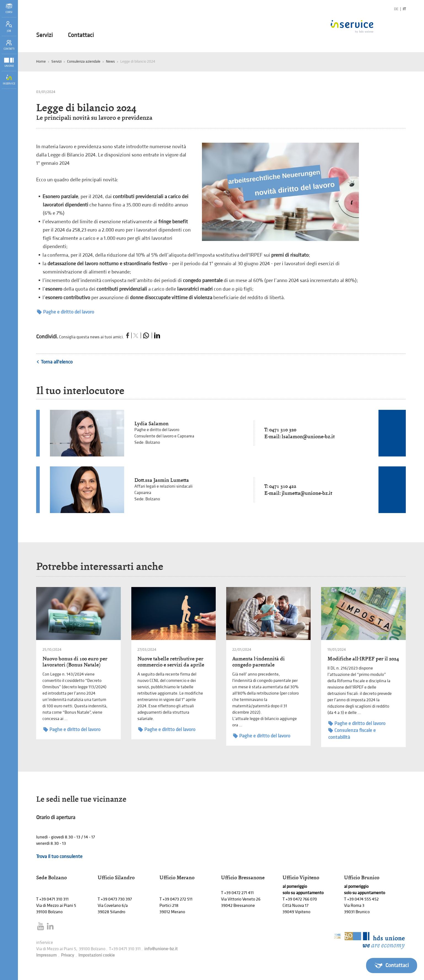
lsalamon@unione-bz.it (308, 436)
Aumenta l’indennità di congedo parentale (258, 662)
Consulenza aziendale (84, 61)
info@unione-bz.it (161, 949)
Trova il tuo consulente (59, 856)
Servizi (44, 35)
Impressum (46, 955)
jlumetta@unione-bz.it (307, 493)
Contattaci (81, 35)
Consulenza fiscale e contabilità (352, 734)
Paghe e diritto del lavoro (66, 312)
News (110, 61)
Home (41, 61)
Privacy (67, 955)
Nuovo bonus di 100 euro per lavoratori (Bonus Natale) (75, 662)
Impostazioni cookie (97, 955)
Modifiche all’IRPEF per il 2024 (363, 659)
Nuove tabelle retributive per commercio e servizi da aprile (171, 662)
